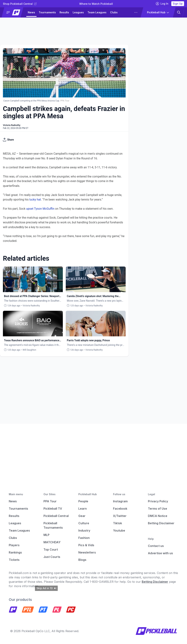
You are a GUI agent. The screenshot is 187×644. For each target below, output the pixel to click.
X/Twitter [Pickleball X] (120, 516)
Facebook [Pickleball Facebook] (120, 509)
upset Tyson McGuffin (40, 209)
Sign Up (178, 4)
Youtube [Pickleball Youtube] (119, 530)
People (83, 501)
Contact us (156, 546)
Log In (162, 4)
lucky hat (35, 200)
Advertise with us (160, 553)
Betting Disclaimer (161, 523)
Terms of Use (158, 509)
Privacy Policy (158, 501)
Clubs (114, 12)
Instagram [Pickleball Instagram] (120, 501)
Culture (84, 523)
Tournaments (47, 12)
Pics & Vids (86, 545)
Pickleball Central (56, 516)
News (31, 12)
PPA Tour (50, 501)
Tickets (14, 560)
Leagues (78, 12)
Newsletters (87, 552)
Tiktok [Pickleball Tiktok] (118, 523)
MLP (46, 535)
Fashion (84, 538)
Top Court (51, 549)
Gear (82, 516)
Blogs (82, 560)
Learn (83, 509)
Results (64, 12)
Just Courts (52, 557)
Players (14, 545)
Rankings (15, 552)
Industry (84, 530)
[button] (14, 12)
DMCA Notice (158, 516)
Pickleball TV (53, 509)
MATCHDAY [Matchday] (52, 542)
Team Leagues (97, 12)
